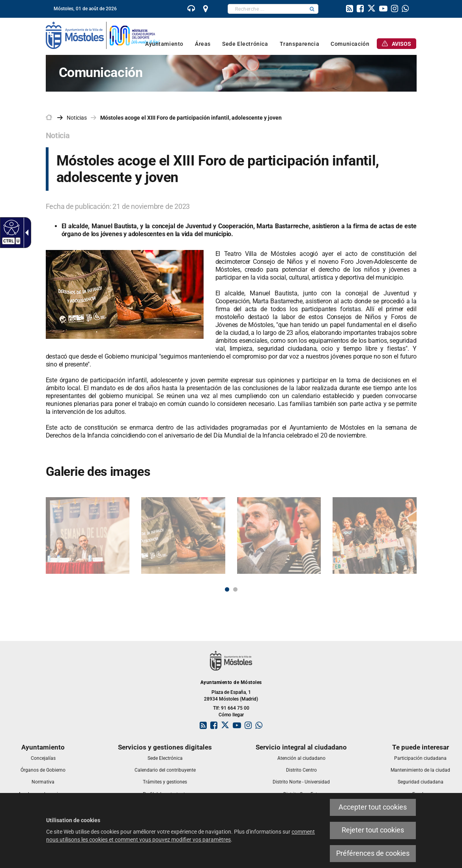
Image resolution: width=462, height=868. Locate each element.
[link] (10, 227)
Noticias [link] (77, 118)
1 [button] (227, 589)
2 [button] (235, 589)
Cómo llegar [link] (231, 715)
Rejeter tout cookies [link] (373, 830)
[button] (312, 9)
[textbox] (267, 9)
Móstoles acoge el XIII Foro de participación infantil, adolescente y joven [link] (191, 118)
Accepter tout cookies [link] (373, 807)
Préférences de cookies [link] (373, 853)
